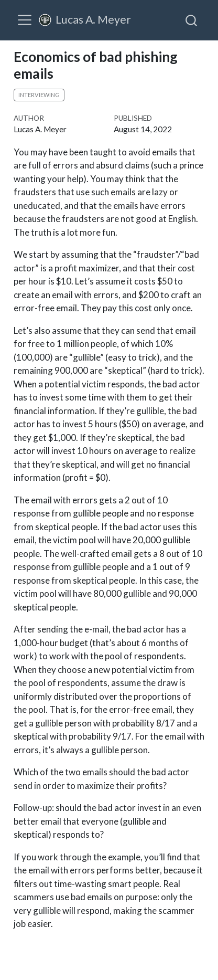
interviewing (39, 95)
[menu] (25, 20)
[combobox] (192, 20)
